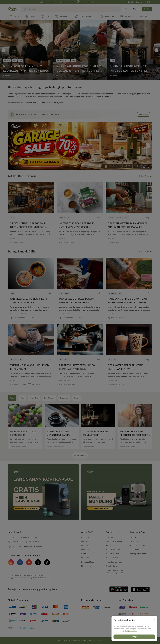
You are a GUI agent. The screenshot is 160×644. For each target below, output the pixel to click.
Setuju (134, 637)
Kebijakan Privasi (131, 631)
